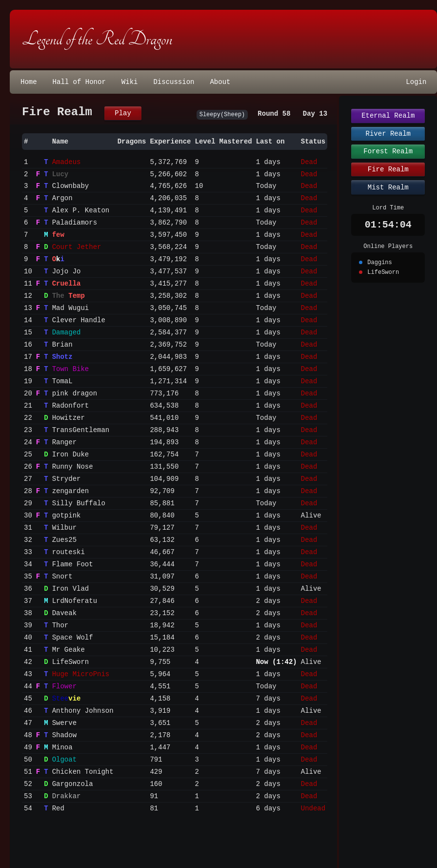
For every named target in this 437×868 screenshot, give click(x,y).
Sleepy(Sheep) (222, 115)
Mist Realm (388, 187)
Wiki (130, 82)
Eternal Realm (388, 116)
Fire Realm (388, 169)
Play (123, 113)
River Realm (388, 134)
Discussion (174, 82)
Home (29, 82)
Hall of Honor (79, 82)
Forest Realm (388, 151)
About (220, 82)
